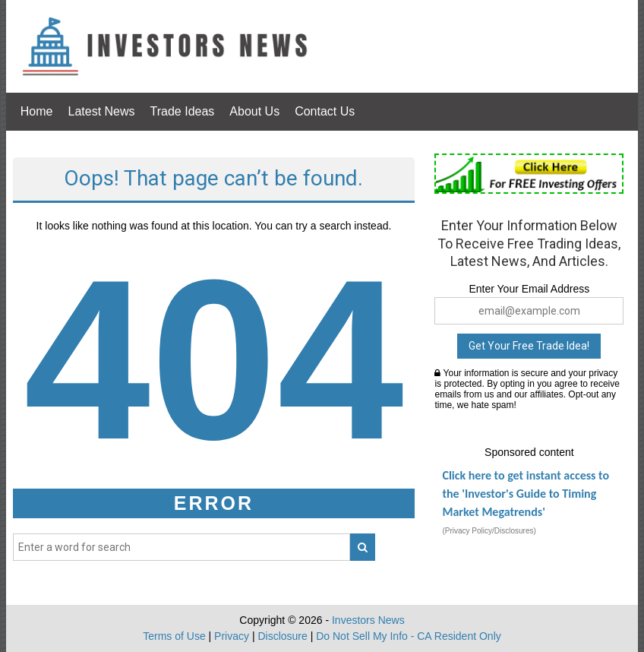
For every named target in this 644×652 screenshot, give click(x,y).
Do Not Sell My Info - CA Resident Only (409, 636)
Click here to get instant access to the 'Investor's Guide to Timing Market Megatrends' (526, 494)
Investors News (368, 620)
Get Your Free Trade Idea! (529, 346)
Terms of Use (174, 636)
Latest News (101, 111)
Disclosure (282, 636)
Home (37, 111)
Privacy (232, 636)
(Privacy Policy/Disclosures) (489, 531)
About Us (254, 111)
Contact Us (325, 111)
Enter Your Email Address (529, 289)
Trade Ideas (183, 111)
